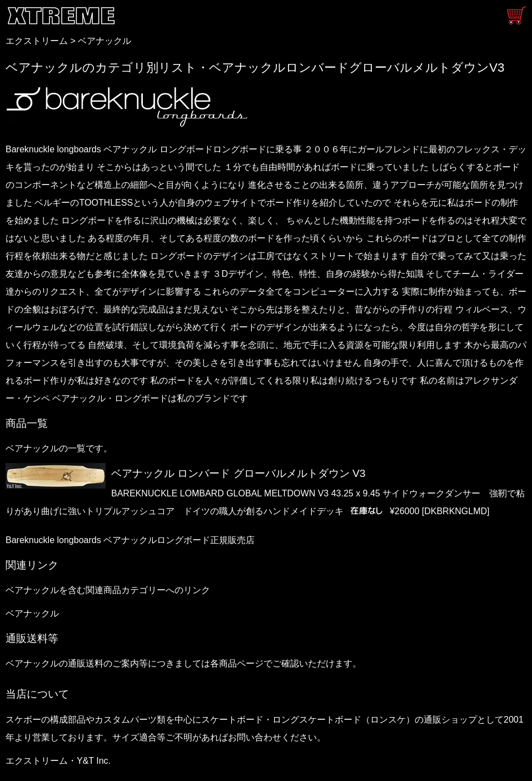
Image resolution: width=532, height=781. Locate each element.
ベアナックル (105, 41)
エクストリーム (37, 41)
